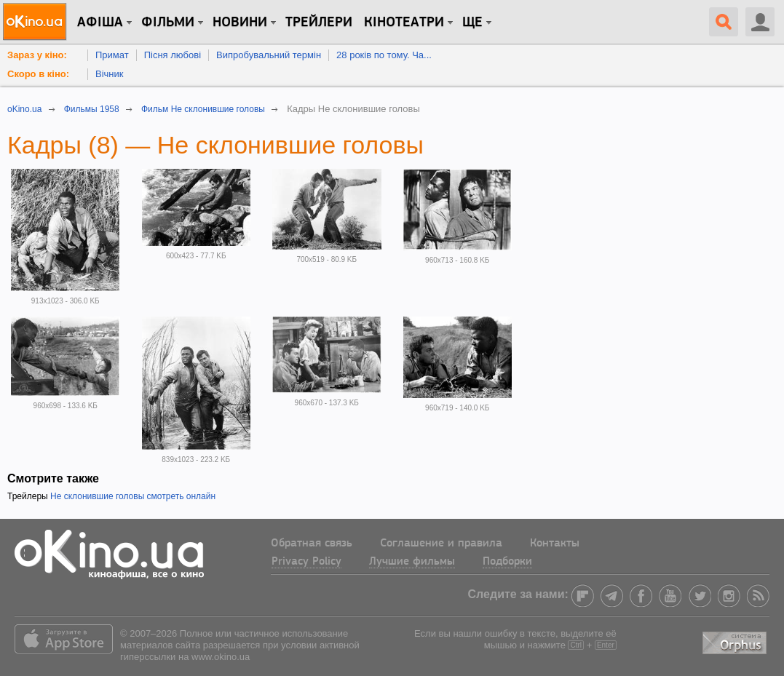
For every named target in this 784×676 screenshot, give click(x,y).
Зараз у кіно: (37, 55)
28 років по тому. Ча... (384, 55)
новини (240, 23)
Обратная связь (312, 544)
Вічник (109, 74)
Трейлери (319, 23)
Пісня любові (173, 55)
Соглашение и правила (441, 544)
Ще (472, 23)
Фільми (168, 23)
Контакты (555, 544)
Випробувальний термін (269, 55)
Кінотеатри (404, 23)
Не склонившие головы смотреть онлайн (133, 496)
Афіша (100, 23)
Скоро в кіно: (38, 74)
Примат (112, 55)
